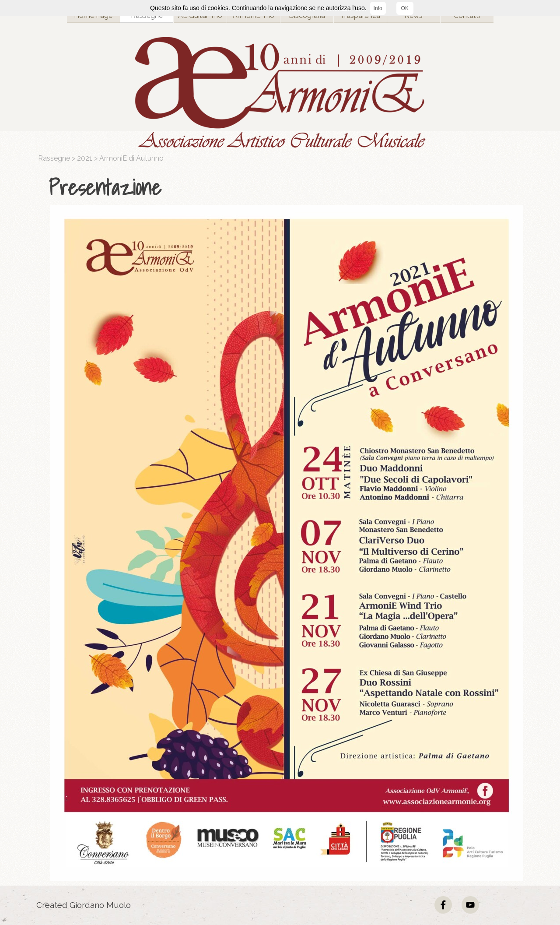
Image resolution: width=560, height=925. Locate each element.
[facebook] (443, 905)
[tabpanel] (282, 188)
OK (405, 8)
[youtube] (470, 905)
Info (378, 8)
